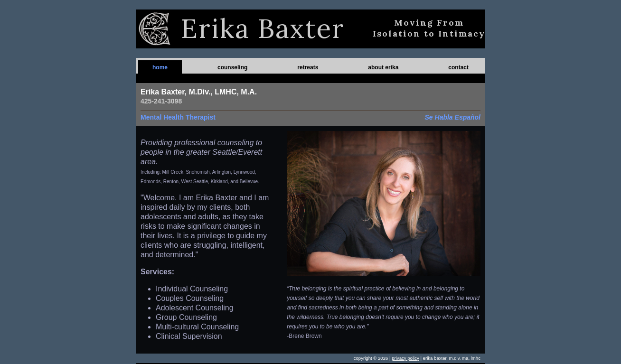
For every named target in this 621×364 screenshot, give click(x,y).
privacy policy (405, 358)
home (160, 67)
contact (458, 67)
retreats (308, 67)
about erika (383, 67)
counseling (232, 67)
